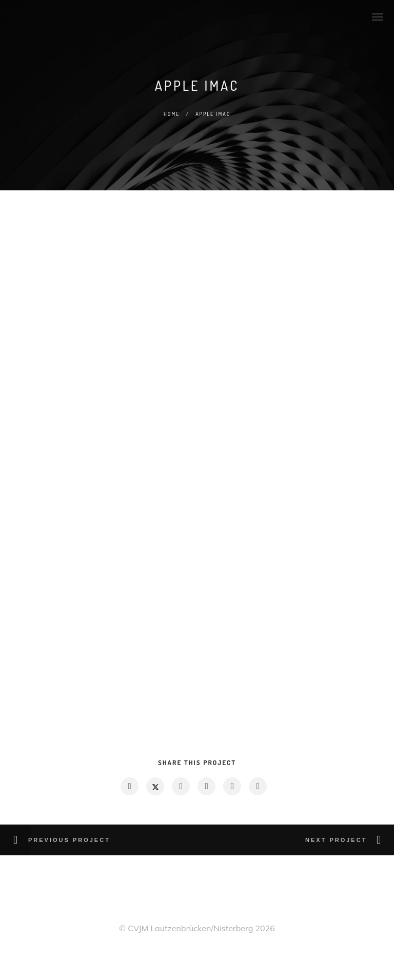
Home (172, 114)
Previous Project (69, 840)
